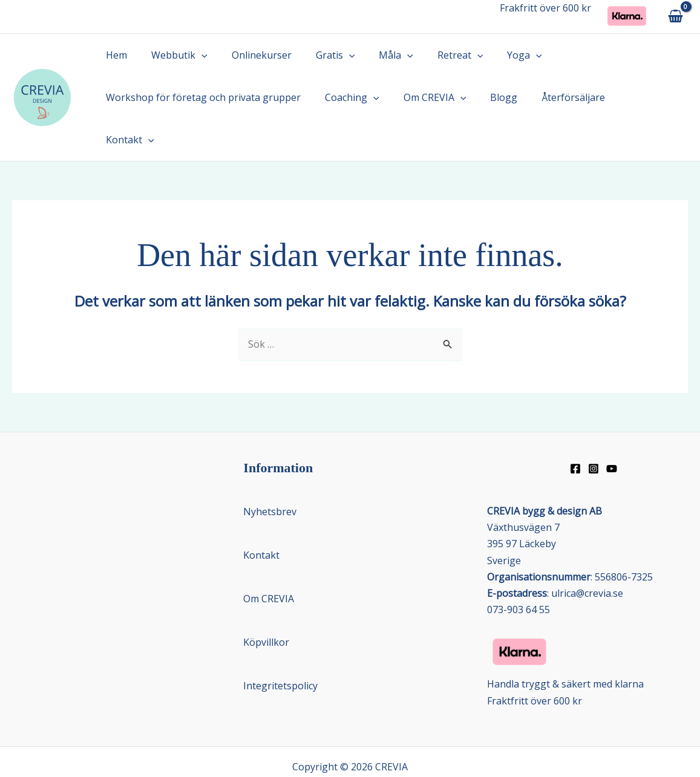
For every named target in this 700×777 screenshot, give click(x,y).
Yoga (493, 55)
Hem (114, 55)
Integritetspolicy (280, 643)
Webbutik (172, 55)
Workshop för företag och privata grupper (201, 97)
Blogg (487, 97)
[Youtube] (612, 426)
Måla (374, 55)
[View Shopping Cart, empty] (675, 17)
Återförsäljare (551, 97)
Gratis (319, 55)
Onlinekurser (250, 55)
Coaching (345, 97)
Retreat (434, 55)
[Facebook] (575, 426)
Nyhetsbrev (270, 469)
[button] (194, 55)
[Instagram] (594, 426)
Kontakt (627, 97)
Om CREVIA (423, 97)
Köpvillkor (266, 600)
